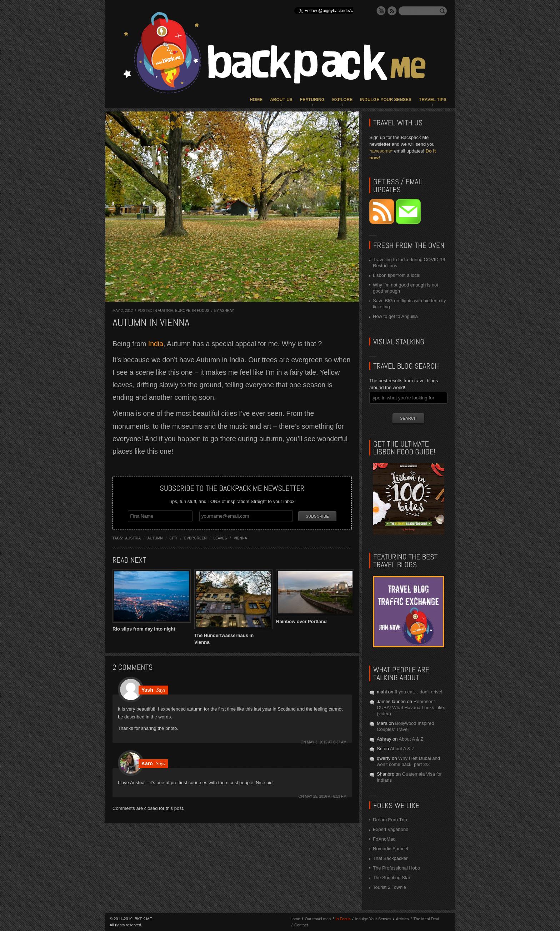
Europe (182, 311)
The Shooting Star (392, 878)
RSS (392, 11)
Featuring (312, 100)
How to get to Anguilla (395, 316)
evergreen (196, 538)
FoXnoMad (384, 839)
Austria (166, 311)
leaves (220, 538)
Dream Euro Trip (390, 820)
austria (133, 538)
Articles (402, 919)
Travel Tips (433, 100)
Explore (342, 100)
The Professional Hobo (396, 868)
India (156, 344)
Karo (147, 763)
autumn (155, 538)
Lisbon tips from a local (397, 275)
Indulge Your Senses (386, 100)
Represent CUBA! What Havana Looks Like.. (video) (412, 708)
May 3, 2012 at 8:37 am (327, 742)
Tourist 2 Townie (389, 887)
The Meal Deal (426, 919)
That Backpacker (390, 858)
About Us (281, 100)
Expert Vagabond (391, 829)
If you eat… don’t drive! (419, 692)
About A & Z (411, 739)
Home (256, 100)
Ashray (227, 311)
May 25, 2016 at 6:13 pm (326, 796)
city (173, 538)
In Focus (201, 311)
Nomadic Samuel (391, 849)
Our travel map (318, 919)
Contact (301, 925)
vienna (240, 538)
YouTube (381, 11)
